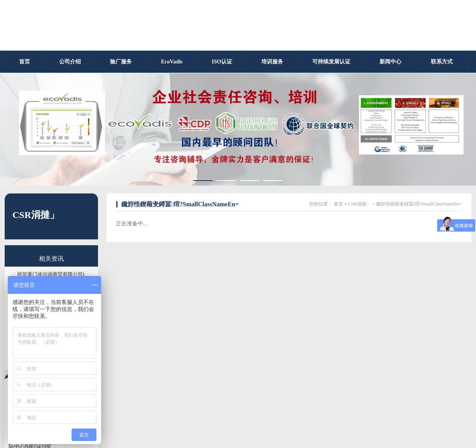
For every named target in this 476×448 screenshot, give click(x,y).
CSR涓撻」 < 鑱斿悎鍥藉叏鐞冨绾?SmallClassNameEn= (405, 204)
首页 (338, 204)
